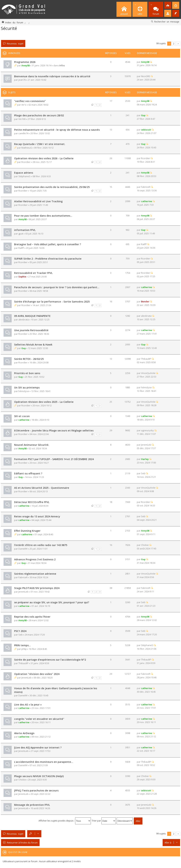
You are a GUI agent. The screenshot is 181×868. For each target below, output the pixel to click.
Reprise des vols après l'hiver (32, 617)
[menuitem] (168, 5)
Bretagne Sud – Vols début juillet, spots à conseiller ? (48, 244)
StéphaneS (24, 176)
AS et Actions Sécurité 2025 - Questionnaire (42, 488)
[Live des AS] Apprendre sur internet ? (38, 747)
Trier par (104, 821)
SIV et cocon (22, 416)
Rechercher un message (167, 22)
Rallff (21, 248)
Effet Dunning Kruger (27, 531)
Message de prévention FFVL (32, 805)
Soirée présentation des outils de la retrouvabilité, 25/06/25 (52, 187)
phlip (24, 649)
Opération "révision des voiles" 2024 (37, 674)
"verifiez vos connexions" (30, 101)
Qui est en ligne (18, 852)
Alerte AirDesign (24, 733)
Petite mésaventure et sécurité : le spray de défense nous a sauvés (57, 130)
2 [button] (174, 43)
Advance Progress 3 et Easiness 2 (35, 559)
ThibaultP (146, 359)
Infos (62, 65)
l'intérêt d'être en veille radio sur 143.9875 (41, 545)
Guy (143, 115)
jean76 (22, 80)
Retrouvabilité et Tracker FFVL (33, 273)
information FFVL (25, 230)
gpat (21, 234)
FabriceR (146, 187)
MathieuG (27, 148)
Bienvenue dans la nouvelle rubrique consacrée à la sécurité (52, 76)
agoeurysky (147, 430)
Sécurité (9, 28)
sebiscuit (146, 130)
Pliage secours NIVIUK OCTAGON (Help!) (39, 776)
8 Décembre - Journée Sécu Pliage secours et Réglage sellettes (54, 430)
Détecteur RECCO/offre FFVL (32, 502)
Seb (143, 473)
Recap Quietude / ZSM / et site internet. (40, 144)
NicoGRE (146, 76)
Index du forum (14, 22)
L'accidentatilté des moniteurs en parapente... (44, 762)
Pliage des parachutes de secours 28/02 (39, 115)
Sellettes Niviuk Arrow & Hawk (33, 345)
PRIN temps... (22, 645)
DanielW (23, 549)
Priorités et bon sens (27, 373)
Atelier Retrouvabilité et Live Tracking (38, 201)
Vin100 (22, 119)
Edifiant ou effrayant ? (28, 473)
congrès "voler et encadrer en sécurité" (39, 719)
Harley (145, 459)
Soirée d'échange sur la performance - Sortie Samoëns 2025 (52, 302)
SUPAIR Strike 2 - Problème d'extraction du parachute (48, 259)
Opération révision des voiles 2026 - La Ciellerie (44, 158)
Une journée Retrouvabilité (31, 330)
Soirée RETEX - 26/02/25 (29, 359)
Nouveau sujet (15, 43)
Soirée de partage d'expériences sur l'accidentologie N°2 (50, 660)
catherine (147, 201)
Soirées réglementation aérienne (35, 574)
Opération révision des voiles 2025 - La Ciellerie (44, 402)
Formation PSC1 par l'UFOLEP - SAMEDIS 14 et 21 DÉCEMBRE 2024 (54, 459)
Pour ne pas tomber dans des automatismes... (43, 216)
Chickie (145, 545)
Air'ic (24, 105)
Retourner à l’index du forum (22, 843)
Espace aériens (24, 173)
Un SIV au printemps (27, 387)
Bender (145, 301)
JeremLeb (146, 445)
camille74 (23, 133)
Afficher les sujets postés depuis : (65, 821)
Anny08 (25, 65)
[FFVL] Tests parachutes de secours (36, 790)
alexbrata (24, 320)
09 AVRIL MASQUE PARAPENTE (32, 316)
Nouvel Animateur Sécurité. (32, 445)
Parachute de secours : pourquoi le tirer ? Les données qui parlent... (57, 287)
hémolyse (24, 391)
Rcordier (26, 162)
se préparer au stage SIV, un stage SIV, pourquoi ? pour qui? (52, 602)
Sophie (22, 277)
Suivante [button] (178, 44)
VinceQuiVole (148, 373)
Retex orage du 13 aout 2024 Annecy (37, 516)
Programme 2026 (25, 62)
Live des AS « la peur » (28, 705)
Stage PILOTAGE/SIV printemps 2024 (37, 588)
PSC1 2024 (20, 631)
